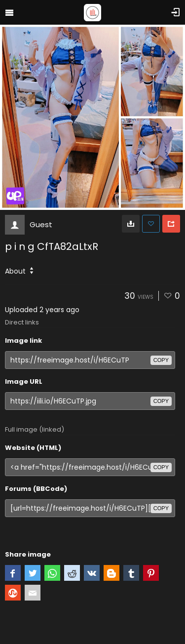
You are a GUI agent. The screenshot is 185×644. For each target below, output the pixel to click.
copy (161, 360)
